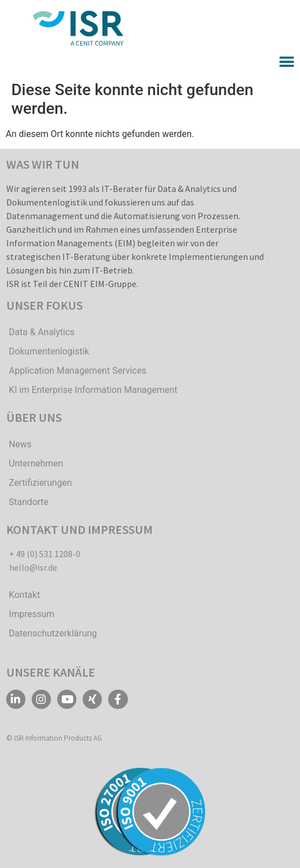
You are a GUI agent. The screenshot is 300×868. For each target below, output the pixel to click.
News (20, 444)
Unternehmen (36, 463)
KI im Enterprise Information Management (93, 390)
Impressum (32, 614)
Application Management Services (78, 371)
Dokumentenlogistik (49, 351)
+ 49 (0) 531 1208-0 (45, 554)
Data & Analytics (42, 332)
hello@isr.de (33, 567)
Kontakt (25, 595)
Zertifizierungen (40, 483)
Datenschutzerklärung (53, 633)
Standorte (29, 502)
